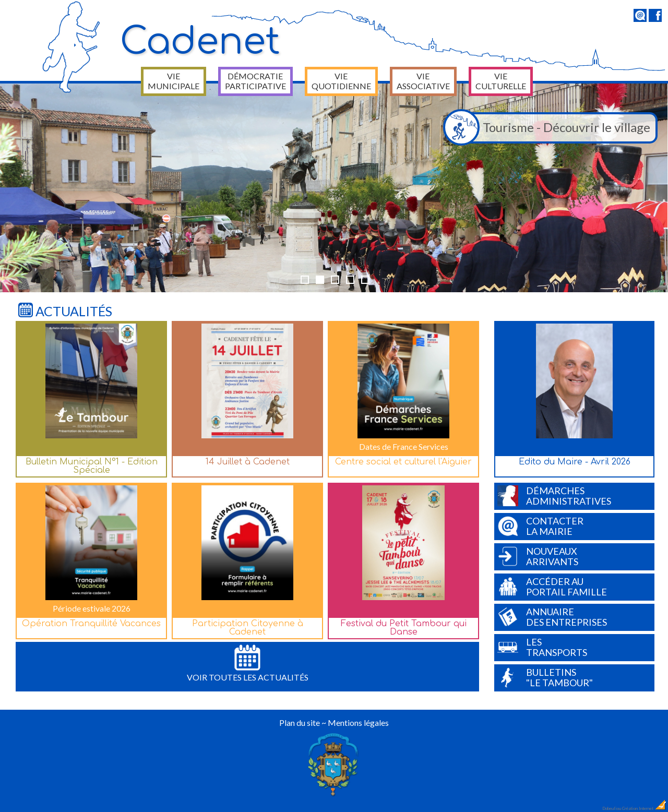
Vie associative (423, 81)
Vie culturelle (501, 81)
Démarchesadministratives (554, 496)
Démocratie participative (255, 81)
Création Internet (645, 808)
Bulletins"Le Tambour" (545, 677)
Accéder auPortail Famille (552, 587)
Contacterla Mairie (540, 526)
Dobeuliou (612, 808)
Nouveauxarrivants (538, 556)
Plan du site (300, 723)
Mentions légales (358, 723)
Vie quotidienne (341, 81)
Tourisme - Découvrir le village (550, 128)
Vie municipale (174, 81)
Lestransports (542, 647)
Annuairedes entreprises (552, 617)
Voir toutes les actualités (248, 663)
